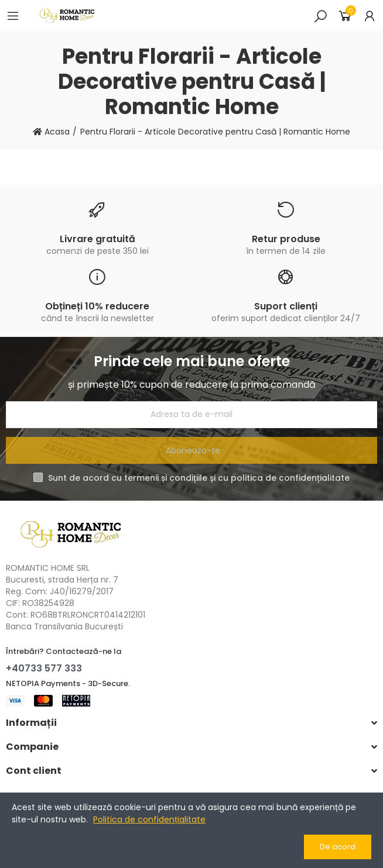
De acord (338, 847)
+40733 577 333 (44, 668)
